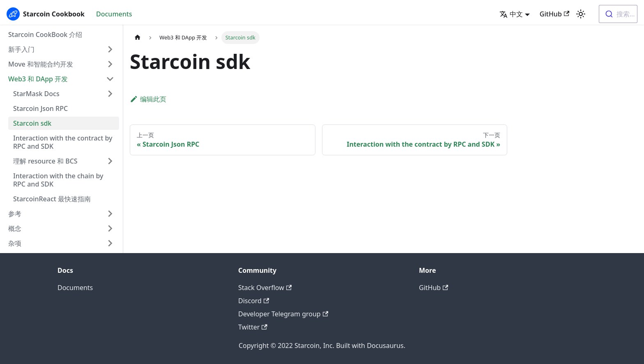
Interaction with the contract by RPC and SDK (63, 142)
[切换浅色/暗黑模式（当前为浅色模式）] (581, 14)
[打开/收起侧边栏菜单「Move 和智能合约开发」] (110, 64)
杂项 (15, 243)
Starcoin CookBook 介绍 (45, 35)
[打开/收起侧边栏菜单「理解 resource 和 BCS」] (110, 161)
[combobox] (618, 14)
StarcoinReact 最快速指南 (52, 199)
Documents (114, 14)
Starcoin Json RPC (40, 108)
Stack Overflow (265, 288)
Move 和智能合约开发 (41, 64)
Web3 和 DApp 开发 (38, 79)
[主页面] (138, 38)
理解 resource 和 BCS (45, 161)
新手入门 (21, 49)
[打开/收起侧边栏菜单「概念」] (110, 228)
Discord (254, 301)
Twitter (253, 327)
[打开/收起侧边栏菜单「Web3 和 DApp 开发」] (110, 79)
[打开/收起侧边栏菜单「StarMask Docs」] (110, 94)
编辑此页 (148, 99)
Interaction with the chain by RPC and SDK (58, 180)
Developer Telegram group (283, 314)
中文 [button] (511, 14)
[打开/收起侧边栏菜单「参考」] (110, 214)
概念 (15, 228)
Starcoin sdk (32, 123)
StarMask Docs (36, 94)
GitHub (554, 14)
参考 (15, 214)
